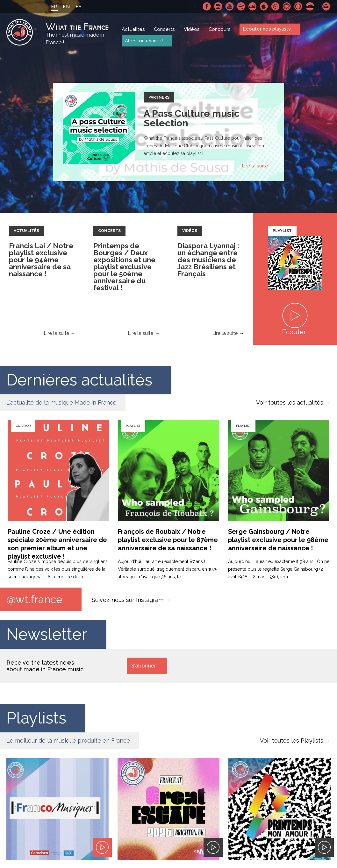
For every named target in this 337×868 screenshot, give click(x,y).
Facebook (207, 6)
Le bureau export (303, 825)
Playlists (36, 718)
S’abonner (144, 666)
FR (54, 7)
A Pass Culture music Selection (192, 118)
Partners (159, 97)
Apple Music (264, 6)
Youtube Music (276, 6)
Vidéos (192, 29)
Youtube (230, 6)
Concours (220, 29)
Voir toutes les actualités (290, 402)
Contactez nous (326, 6)
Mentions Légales (27, 826)
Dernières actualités (79, 380)
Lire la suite (255, 166)
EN (66, 7)
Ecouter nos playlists (267, 29)
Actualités (133, 29)
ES (79, 7)
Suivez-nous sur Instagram (128, 600)
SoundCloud (310, 6)
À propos (68, 826)
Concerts (164, 29)
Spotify (241, 6)
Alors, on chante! (144, 41)
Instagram (218, 6)
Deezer (253, 6)
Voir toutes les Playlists (292, 741)
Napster (287, 6)
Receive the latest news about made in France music (45, 666)
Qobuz (298, 6)
